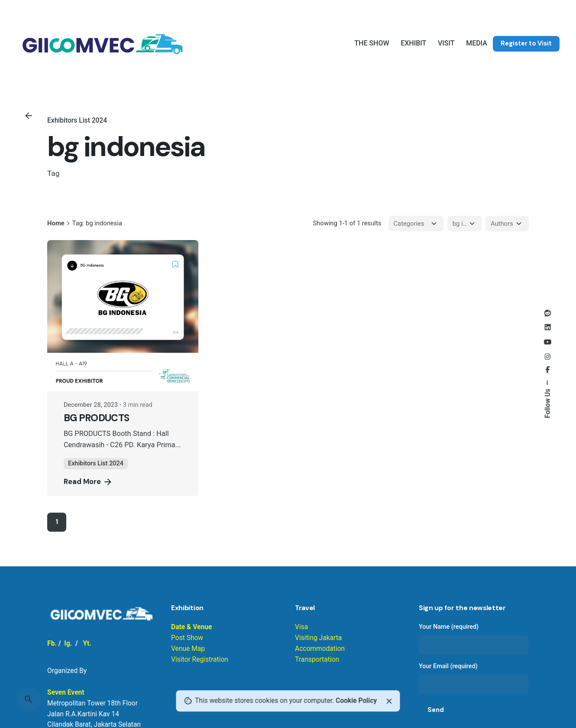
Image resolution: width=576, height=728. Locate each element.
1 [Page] (57, 522)
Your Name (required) (474, 639)
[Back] (29, 116)
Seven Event (66, 692)
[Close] (389, 701)
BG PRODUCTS (97, 418)
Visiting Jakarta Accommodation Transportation (320, 649)
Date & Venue (191, 627)
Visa (301, 627)
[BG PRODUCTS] (123, 316)
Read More (88, 482)
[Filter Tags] (465, 224)
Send (436, 710)
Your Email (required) (474, 678)
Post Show (187, 638)
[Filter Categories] (416, 224)
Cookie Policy (356, 701)
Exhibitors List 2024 (77, 120)
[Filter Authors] (507, 224)
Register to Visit (526, 43)
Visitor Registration (200, 660)
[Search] (29, 699)
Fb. (52, 643)
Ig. (68, 643)
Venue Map (188, 649)
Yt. (87, 643)
